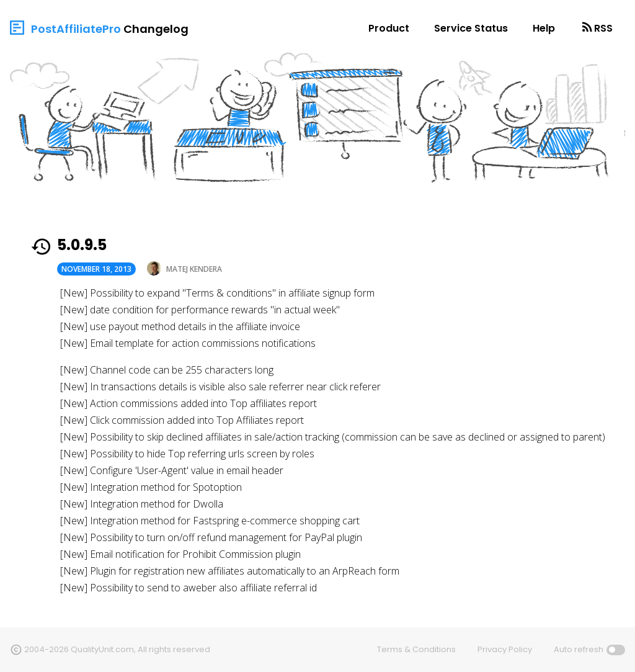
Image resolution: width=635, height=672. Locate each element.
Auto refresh (579, 649)
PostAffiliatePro (76, 29)
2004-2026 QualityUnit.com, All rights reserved (117, 649)
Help (544, 28)
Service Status (471, 28)
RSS (603, 28)
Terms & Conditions (416, 649)
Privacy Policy (505, 649)
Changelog (156, 29)
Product (389, 28)
